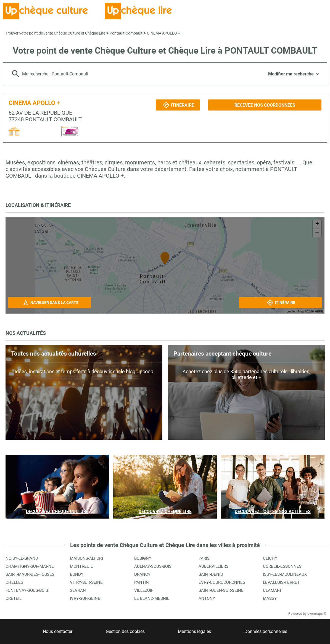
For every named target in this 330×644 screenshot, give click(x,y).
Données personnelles (266, 631)
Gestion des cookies (125, 631)
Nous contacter (58, 631)
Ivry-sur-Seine (85, 598)
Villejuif (144, 590)
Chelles (14, 582)
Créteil (14, 598)
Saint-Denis (211, 574)
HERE (319, 311)
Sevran (78, 590)
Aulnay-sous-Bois (153, 566)
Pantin (142, 582)
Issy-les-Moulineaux (285, 574)
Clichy (270, 558)
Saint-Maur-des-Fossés (30, 574)
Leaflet (291, 311)
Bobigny (143, 558)
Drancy (142, 574)
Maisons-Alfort (87, 558)
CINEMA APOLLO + (163, 33)
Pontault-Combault (126, 33)
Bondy (77, 574)
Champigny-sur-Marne (30, 566)
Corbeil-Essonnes (282, 566)
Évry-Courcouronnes (222, 582)
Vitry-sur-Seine (86, 582)
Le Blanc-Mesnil (152, 598)
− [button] (317, 233)
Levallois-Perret (281, 582)
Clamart (272, 590)
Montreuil (81, 566)
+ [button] (317, 224)
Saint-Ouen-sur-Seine (221, 590)
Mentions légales (194, 631)
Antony (207, 598)
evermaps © (317, 613)
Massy (270, 598)
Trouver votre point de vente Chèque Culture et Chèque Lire (55, 33)
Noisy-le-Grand (22, 558)
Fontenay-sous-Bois (27, 590)
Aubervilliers (213, 566)
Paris (204, 558)
